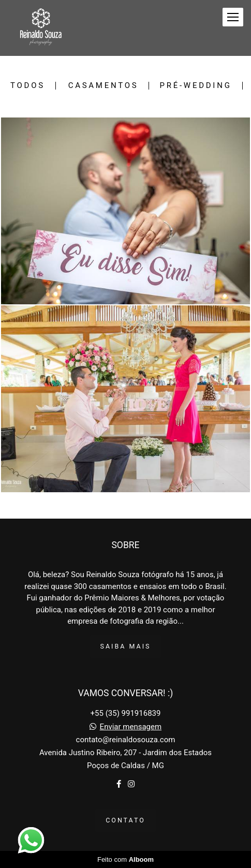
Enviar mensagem (131, 727)
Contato (126, 820)
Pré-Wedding (195, 86)
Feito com (126, 859)
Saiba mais (126, 646)
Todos (28, 86)
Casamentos (104, 86)
